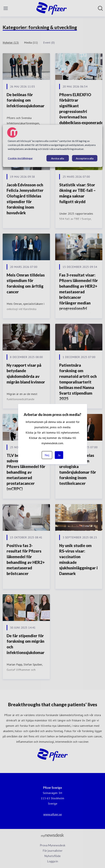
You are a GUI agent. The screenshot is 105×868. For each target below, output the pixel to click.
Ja (59, 455)
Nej (47, 455)
